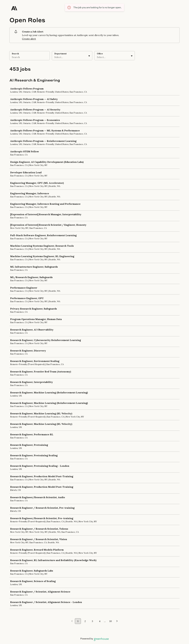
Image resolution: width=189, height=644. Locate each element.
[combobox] (55, 57)
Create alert (29, 39)
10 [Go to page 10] (111, 621)
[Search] (30, 58)
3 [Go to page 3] (92, 621)
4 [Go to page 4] (100, 621)
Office (100, 54)
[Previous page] (72, 621)
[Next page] (117, 621)
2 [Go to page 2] (85, 621)
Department (60, 54)
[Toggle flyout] (89, 56)
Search (15, 54)
